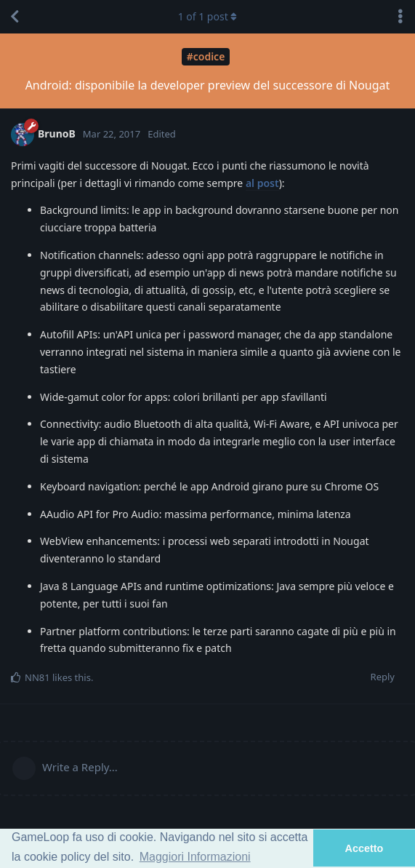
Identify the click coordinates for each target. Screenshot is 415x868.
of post (208, 16)
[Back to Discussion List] (15, 17)
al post (262, 183)
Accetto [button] (364, 848)
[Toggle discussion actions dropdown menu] (400, 17)
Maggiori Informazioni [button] (195, 857)
